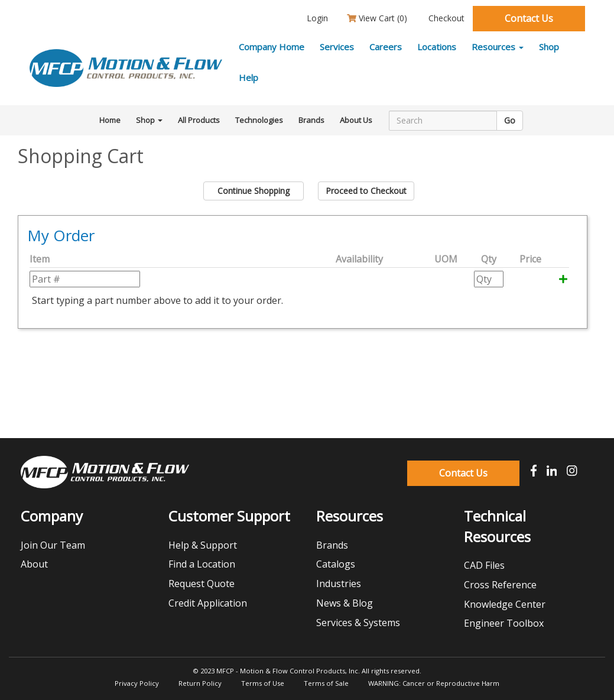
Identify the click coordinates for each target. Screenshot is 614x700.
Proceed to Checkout (366, 191)
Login (316, 18)
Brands (311, 120)
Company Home (272, 47)
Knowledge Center (505, 604)
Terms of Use (263, 683)
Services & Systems (358, 623)
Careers (386, 47)
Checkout (445, 18)
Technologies (259, 120)
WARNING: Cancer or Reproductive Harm (434, 683)
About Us (356, 120)
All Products (199, 120)
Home (110, 120)
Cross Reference (500, 585)
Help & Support (203, 545)
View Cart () (377, 18)
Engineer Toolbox (504, 623)
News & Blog (345, 603)
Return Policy (200, 683)
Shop (549, 47)
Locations (437, 47)
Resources (498, 47)
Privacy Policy (137, 683)
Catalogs (336, 564)
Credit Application (208, 603)
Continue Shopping (254, 191)
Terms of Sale (326, 683)
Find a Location (202, 564)
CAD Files (484, 565)
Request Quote (202, 584)
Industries (339, 584)
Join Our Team (53, 545)
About (34, 564)
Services (337, 47)
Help (248, 77)
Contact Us (529, 18)
